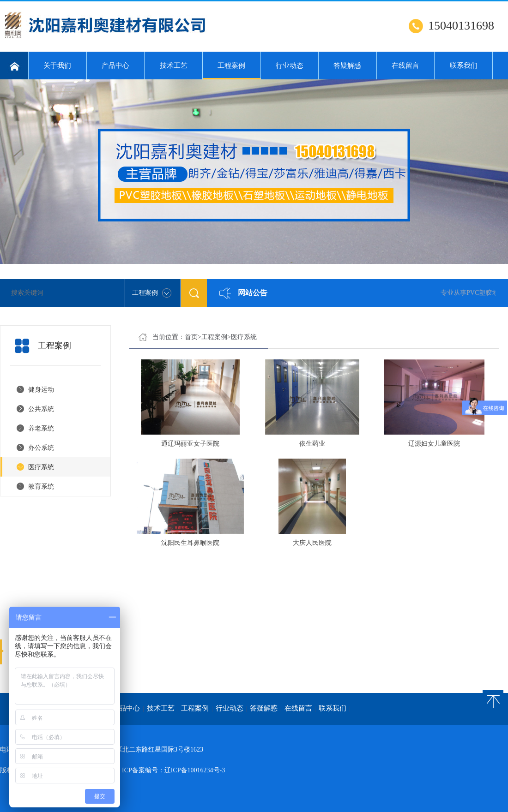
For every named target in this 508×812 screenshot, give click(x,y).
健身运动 (41, 390)
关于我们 (57, 66)
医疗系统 (41, 467)
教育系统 (41, 487)
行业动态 (290, 66)
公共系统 (41, 409)
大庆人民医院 (312, 543)
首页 (191, 337)
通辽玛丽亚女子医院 (190, 444)
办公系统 (41, 448)
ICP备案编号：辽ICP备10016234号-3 (173, 770)
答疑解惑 (347, 66)
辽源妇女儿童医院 (434, 444)
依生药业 (312, 444)
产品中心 (115, 66)
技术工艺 (174, 66)
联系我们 (464, 66)
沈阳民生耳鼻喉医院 (190, 543)
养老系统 (41, 428)
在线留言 (405, 66)
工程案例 (232, 71)
